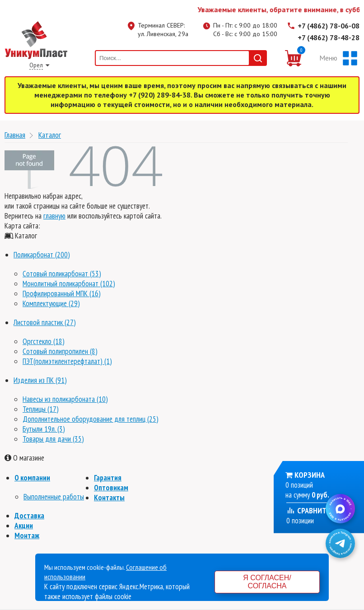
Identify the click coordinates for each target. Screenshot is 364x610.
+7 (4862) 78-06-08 (329, 26)
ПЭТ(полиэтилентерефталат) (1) (67, 361)
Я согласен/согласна (267, 582)
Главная (15, 135)
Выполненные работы (54, 497)
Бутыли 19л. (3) (44, 429)
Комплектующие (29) (51, 303)
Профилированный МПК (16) (62, 293)
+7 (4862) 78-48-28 (329, 37)
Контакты (109, 498)
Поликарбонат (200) (42, 255)
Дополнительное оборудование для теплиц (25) (91, 419)
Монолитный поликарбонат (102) (69, 284)
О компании (32, 478)
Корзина (310, 475)
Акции (24, 526)
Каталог (50, 135)
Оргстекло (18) (44, 341)
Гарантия (108, 478)
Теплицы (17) (41, 409)
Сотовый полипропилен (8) (60, 351)
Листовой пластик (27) (45, 322)
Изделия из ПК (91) (40, 380)
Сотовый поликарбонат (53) (62, 274)
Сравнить (308, 510)
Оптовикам (111, 488)
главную (54, 216)
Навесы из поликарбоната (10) (65, 399)
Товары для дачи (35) (53, 439)
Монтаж (27, 535)
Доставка (29, 516)
